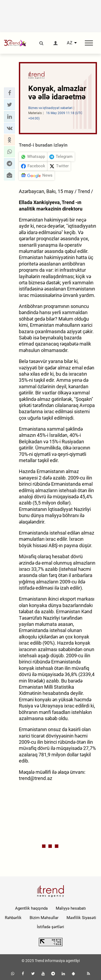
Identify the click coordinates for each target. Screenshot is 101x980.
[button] (9, 93)
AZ (70, 43)
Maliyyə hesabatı (71, 908)
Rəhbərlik (13, 918)
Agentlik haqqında (31, 908)
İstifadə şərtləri (50, 927)
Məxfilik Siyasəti (81, 918)
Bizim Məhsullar (44, 918)
